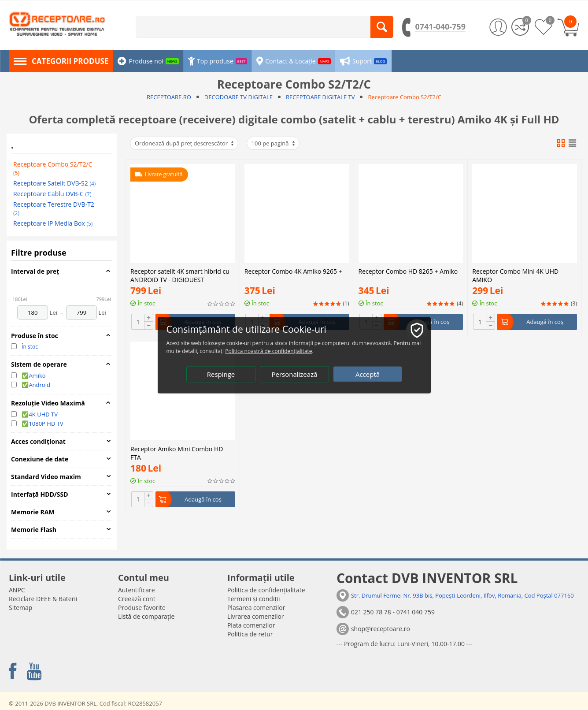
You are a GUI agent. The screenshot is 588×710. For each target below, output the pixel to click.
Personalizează (294, 374)
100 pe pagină (274, 143)
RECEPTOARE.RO (169, 97)
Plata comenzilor (251, 625)
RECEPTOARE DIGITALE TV (320, 97)
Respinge (221, 374)
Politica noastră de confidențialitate (268, 351)
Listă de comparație (146, 616)
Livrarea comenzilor (256, 616)
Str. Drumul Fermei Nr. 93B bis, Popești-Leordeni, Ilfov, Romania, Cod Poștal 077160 (462, 595)
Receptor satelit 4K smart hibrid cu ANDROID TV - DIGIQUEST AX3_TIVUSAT (180, 275)
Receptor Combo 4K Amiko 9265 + (293, 195)
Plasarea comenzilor (256, 608)
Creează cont (137, 599)
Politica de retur (250, 634)
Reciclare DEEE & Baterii (43, 599)
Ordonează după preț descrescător (185, 143)
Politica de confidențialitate (266, 590)
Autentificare (137, 590)
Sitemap (20, 608)
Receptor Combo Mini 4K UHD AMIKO (515, 198)
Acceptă (368, 374)
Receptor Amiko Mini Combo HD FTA (177, 452)
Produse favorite (142, 608)
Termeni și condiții (254, 599)
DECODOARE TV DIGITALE (239, 97)
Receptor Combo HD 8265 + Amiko (408, 195)
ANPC (17, 590)
